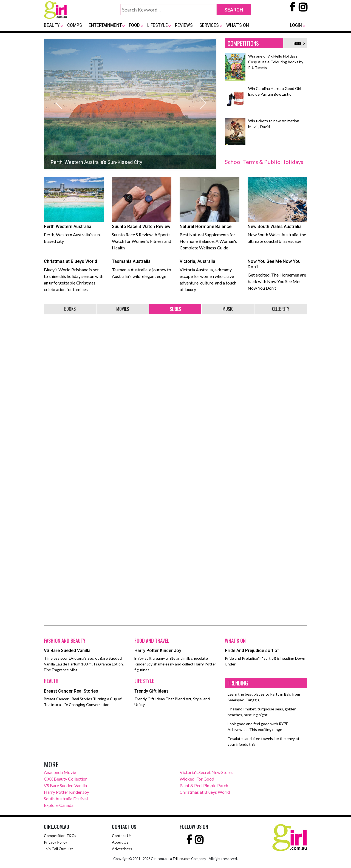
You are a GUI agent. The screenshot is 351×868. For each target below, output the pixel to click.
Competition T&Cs (60, 836)
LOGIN (296, 25)
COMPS (75, 25)
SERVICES (209, 25)
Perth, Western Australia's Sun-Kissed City (97, 165)
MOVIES (123, 309)
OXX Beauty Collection (66, 779)
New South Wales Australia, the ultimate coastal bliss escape (278, 210)
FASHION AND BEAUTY (65, 641)
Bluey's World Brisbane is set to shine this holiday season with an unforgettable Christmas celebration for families (74, 274)
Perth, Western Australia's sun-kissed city (74, 210)
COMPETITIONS (243, 43)
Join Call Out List (58, 849)
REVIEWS (184, 25)
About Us (120, 842)
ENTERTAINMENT (105, 25)
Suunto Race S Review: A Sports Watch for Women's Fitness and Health (142, 214)
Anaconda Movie (60, 772)
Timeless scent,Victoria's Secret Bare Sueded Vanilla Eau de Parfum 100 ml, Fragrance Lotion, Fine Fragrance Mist (84, 664)
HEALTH (51, 681)
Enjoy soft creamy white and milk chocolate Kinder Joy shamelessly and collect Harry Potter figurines (175, 664)
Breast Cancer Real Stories (71, 691)
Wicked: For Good (197, 779)
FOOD (134, 25)
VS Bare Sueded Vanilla (67, 651)
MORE (299, 43)
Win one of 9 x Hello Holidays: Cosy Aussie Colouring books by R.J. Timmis (276, 62)
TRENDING (238, 683)
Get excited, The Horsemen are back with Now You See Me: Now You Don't (278, 273)
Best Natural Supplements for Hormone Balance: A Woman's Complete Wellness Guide (210, 214)
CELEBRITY (281, 309)
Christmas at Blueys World (205, 792)
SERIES (175, 309)
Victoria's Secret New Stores (206, 772)
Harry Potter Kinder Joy (158, 651)
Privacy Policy (56, 842)
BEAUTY (52, 25)
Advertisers (122, 849)
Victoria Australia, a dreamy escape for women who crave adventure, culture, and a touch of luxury (210, 274)
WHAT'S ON (238, 25)
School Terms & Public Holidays (264, 162)
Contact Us (122, 836)
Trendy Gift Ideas (152, 691)
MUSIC (228, 309)
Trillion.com (182, 859)
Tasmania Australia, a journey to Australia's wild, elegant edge (142, 267)
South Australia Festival (66, 799)
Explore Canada (59, 805)
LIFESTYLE (158, 25)
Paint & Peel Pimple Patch (204, 785)
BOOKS (70, 309)
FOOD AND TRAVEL (152, 641)
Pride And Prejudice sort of (252, 651)
